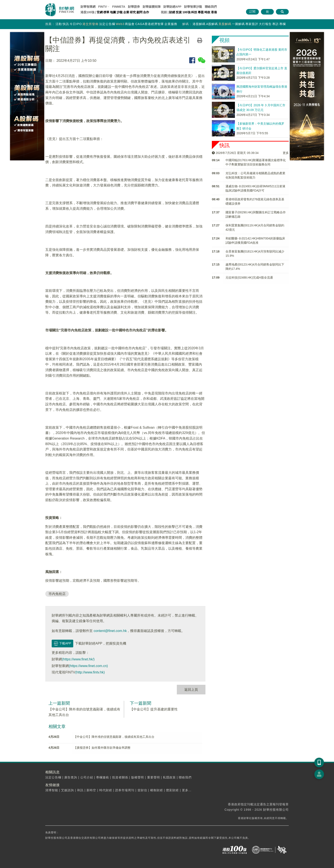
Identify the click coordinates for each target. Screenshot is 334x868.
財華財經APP (172, 7)
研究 (133, 12)
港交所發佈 (90, 24)
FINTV (103, 7)
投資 (179, 12)
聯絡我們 (211, 7)
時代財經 (106, 790)
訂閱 (252, 12)
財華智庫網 (88, 7)
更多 (286, 153)
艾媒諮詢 (67, 790)
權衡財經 (157, 790)
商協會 (130, 24)
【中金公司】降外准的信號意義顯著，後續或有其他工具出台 (114, 737)
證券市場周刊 (125, 790)
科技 (194, 12)
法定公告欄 (107, 24)
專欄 (283, 24)
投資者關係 (120, 777)
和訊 (80, 790)
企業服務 (171, 24)
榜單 (106, 12)
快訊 (66, 24)
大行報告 (265, 24)
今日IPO (76, 24)
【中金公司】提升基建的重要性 (154, 709)
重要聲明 (154, 777)
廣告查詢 (71, 777)
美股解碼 (225, 24)
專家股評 (252, 24)
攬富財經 (172, 790)
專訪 (275, 24)
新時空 (91, 790)
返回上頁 (191, 690)
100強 (186, 12)
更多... (187, 790)
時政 (207, 12)
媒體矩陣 (152, 7)
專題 (201, 12)
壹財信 (142, 790)
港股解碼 (199, 24)
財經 (172, 12)
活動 (59, 24)
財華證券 (134, 7)
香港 (214, 12)
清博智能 (52, 790)
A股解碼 (212, 24)
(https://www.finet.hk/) (78, 659)
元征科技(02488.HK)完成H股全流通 (249, 278)
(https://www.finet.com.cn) (88, 666)
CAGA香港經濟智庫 (149, 24)
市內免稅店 (57, 594)
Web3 (120, 24)
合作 (146, 12)
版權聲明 (138, 777)
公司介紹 (87, 777)
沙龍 (120, 12)
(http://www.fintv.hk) (90, 672)
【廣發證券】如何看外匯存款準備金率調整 (102, 748)
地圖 (113, 12)
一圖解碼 (238, 24)
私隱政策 (169, 777)
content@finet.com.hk (110, 631)
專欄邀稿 (103, 777)
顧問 (139, 12)
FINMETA (119, 7)
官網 (100, 12)
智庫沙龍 (193, 7)
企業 (126, 12)
